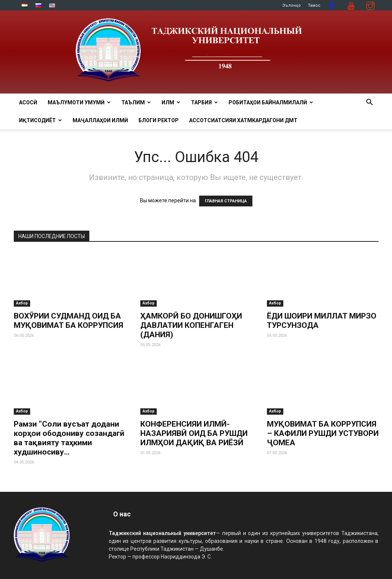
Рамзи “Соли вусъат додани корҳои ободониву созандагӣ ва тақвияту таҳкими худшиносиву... (69, 438)
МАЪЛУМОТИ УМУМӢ (79, 102)
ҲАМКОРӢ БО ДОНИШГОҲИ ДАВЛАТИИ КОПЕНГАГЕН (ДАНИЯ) (191, 325)
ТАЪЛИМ (136, 102)
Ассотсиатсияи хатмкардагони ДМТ (243, 120)
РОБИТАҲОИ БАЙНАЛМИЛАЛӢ (271, 102)
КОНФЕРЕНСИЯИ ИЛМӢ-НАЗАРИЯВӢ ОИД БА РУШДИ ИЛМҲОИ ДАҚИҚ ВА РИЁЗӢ (194, 433)
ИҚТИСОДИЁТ (40, 120)
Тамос (314, 5)
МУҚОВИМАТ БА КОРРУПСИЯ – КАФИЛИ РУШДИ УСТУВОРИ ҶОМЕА (323, 433)
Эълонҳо (291, 5)
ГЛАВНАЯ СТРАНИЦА (226, 201)
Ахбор (22, 303)
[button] (370, 103)
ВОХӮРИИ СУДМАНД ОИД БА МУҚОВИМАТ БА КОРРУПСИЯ (68, 321)
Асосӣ (28, 102)
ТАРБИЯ (204, 102)
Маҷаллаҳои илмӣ (100, 120)
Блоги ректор (159, 120)
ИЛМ (171, 102)
